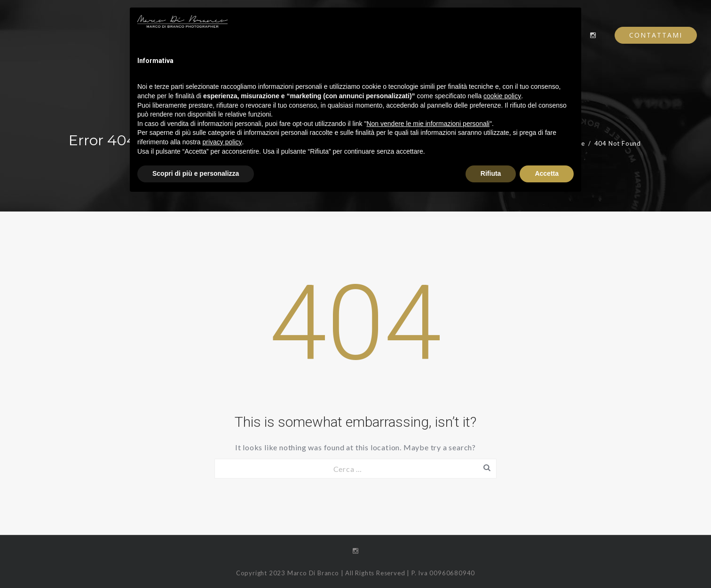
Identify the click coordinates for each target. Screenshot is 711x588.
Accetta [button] (547, 173)
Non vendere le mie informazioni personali (428, 124)
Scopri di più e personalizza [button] (196, 173)
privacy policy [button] (222, 142)
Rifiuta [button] (491, 173)
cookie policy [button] (502, 96)
